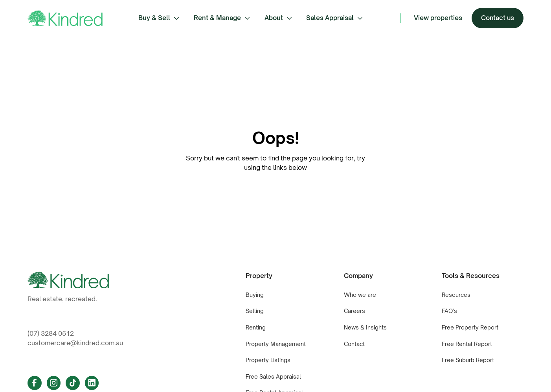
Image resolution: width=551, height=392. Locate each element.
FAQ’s (449, 311)
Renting (256, 327)
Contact (354, 344)
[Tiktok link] (73, 383)
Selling (255, 311)
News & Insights (365, 327)
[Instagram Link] (54, 383)
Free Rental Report (467, 344)
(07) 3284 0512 (51, 333)
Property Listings (268, 360)
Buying (255, 295)
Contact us (498, 18)
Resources (456, 295)
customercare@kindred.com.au (75, 343)
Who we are (360, 295)
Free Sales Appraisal (273, 376)
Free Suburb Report (468, 360)
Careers (354, 311)
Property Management (276, 344)
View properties (438, 18)
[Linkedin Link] (92, 383)
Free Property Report (470, 327)
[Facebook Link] (35, 383)
